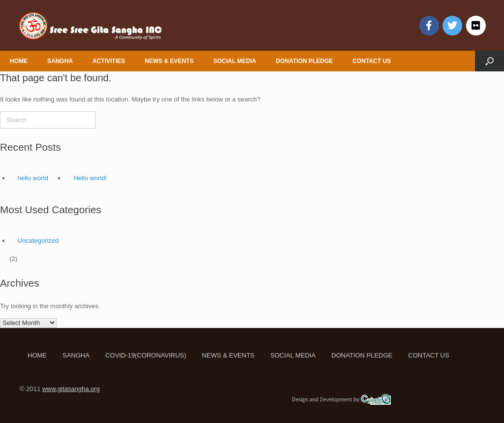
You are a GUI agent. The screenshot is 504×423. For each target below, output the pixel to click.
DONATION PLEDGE (305, 61)
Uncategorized (38, 241)
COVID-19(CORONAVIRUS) (146, 355)
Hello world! (90, 178)
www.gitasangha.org (71, 389)
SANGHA (60, 61)
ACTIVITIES (109, 61)
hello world (33, 178)
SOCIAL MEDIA (235, 61)
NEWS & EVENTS (169, 61)
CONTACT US (372, 61)
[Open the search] (489, 61)
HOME (19, 61)
